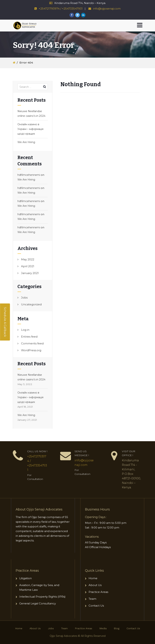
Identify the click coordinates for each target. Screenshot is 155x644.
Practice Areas (98, 592)
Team (92, 599)
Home (93, 578)
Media (103, 628)
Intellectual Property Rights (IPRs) (43, 597)
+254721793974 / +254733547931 (61, 9)
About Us (95, 585)
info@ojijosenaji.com (106, 9)
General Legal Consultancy (38, 603)
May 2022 (28, 259)
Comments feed (32, 343)
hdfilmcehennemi (29, 175)
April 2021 (28, 266)
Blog (117, 628)
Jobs (24, 298)
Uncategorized (31, 304)
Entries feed (29, 337)
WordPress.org (31, 350)
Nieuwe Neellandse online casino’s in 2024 (31, 114)
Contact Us (96, 606)
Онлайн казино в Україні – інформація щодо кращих (30, 129)
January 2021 (30, 273)
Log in (25, 330)
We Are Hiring (26, 142)
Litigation (25, 578)
